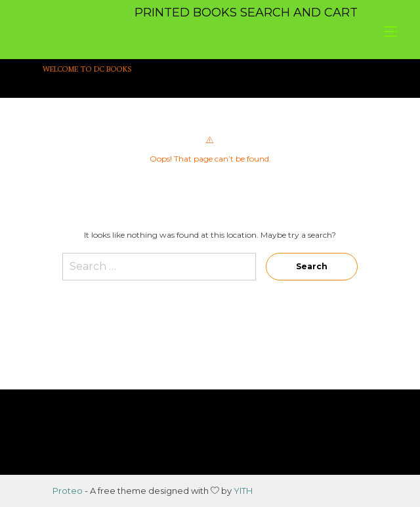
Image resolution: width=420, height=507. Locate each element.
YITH (243, 491)
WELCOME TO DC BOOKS (87, 69)
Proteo (68, 491)
